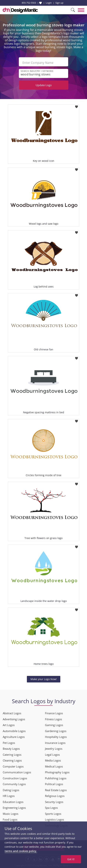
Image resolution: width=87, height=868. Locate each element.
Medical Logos (54, 766)
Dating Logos (11, 790)
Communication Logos (17, 772)
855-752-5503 (29, 3)
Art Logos (9, 725)
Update (44, 85)
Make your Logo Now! (44, 679)
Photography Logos (57, 772)
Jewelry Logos (54, 749)
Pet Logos (9, 743)
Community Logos (14, 784)
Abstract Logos (12, 713)
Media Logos (53, 760)
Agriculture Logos (14, 737)
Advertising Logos (14, 719)
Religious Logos (55, 796)
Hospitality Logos (56, 737)
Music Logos (11, 814)
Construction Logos (15, 778)
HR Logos (9, 796)
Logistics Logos (54, 819)
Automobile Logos (14, 731)
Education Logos (13, 802)
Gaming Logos (54, 725)
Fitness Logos (53, 719)
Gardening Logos (56, 731)
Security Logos (54, 802)
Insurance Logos (55, 743)
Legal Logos (52, 755)
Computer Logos (13, 766)
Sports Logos (53, 814)
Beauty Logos (11, 749)
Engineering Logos (14, 808)
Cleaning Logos (12, 760)
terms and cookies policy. (21, 851)
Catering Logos (12, 755)
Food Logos (10, 819)
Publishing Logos (56, 778)
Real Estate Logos (56, 790)
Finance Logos (54, 713)
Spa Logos (51, 808)
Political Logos (54, 784)
